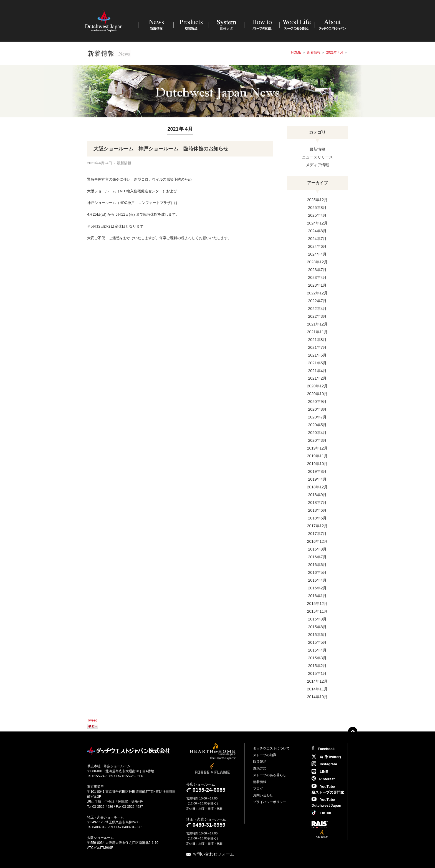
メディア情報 (317, 165)
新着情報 (260, 782)
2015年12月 (318, 604)
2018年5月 (318, 518)
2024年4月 (318, 254)
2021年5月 (318, 363)
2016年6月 (318, 565)
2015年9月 (318, 619)
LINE (320, 772)
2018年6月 (318, 510)
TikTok (321, 813)
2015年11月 (318, 611)
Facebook (323, 749)
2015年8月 (318, 627)
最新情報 (317, 149)
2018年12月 (318, 487)
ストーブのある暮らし (270, 775)
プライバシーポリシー (270, 802)
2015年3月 (318, 658)
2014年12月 (318, 681)
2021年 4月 (335, 52)
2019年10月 (318, 464)
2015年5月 (318, 642)
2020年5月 (318, 425)
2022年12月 (318, 293)
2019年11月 (318, 456)
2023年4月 (318, 277)
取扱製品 (260, 762)
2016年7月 (318, 557)
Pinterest (323, 779)
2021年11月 (318, 332)
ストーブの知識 (265, 755)
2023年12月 (318, 262)
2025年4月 (318, 215)
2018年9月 (318, 495)
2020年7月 (318, 417)
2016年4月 (318, 580)
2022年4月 (318, 309)
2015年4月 (318, 650)
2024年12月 (318, 223)
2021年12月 (318, 324)
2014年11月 (318, 689)
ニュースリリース (317, 157)
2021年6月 (318, 355)
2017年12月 (318, 526)
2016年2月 (318, 588)
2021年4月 (318, 371)
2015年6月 (318, 635)
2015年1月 (318, 673)
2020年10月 (318, 394)
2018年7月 (318, 503)
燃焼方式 (260, 768)
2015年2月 (318, 666)
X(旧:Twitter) (326, 757)
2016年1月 (318, 596)
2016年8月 (318, 549)
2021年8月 (318, 340)
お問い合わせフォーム (213, 854)
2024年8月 (318, 231)
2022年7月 (318, 301)
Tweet (92, 720)
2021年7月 (318, 347)
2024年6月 (318, 246)
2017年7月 (318, 534)
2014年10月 (318, 697)
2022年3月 (318, 316)
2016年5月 (318, 572)
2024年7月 (318, 239)
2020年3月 (318, 440)
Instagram (324, 764)
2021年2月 (318, 378)
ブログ (258, 789)
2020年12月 (318, 386)
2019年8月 (318, 471)
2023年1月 (318, 285)
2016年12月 (318, 541)
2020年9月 (318, 402)
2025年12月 (318, 200)
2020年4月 (318, 433)
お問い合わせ (263, 795)
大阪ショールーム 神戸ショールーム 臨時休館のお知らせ (161, 149)
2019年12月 (318, 448)
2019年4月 (318, 479)
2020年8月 (318, 409)
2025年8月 (318, 208)
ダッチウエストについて (271, 748)
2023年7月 (318, 270)
